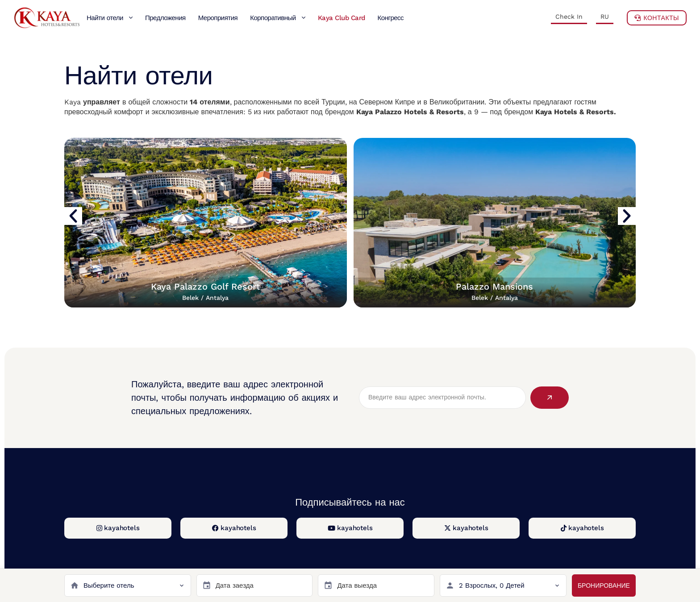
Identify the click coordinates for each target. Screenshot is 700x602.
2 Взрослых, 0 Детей (492, 585)
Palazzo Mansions (494, 291)
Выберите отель (109, 585)
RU (605, 17)
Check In (569, 17)
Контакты (657, 18)
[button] (73, 216)
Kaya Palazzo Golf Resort (205, 291)
